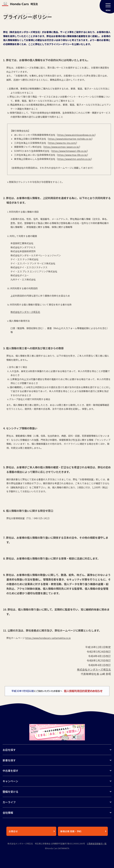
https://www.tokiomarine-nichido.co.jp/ (70, 139)
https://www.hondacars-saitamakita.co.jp (48, 638)
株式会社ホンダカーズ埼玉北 (94, 669)
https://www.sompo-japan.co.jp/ (62, 147)
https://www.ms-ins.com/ (62, 143)
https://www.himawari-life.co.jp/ (69, 151)
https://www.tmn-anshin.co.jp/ (74, 159)
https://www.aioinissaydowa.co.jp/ (76, 135)
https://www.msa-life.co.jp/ (72, 155)
